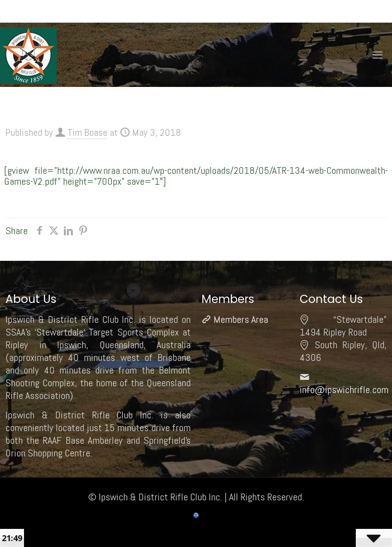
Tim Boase (87, 132)
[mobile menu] (378, 55)
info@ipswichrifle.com (344, 389)
